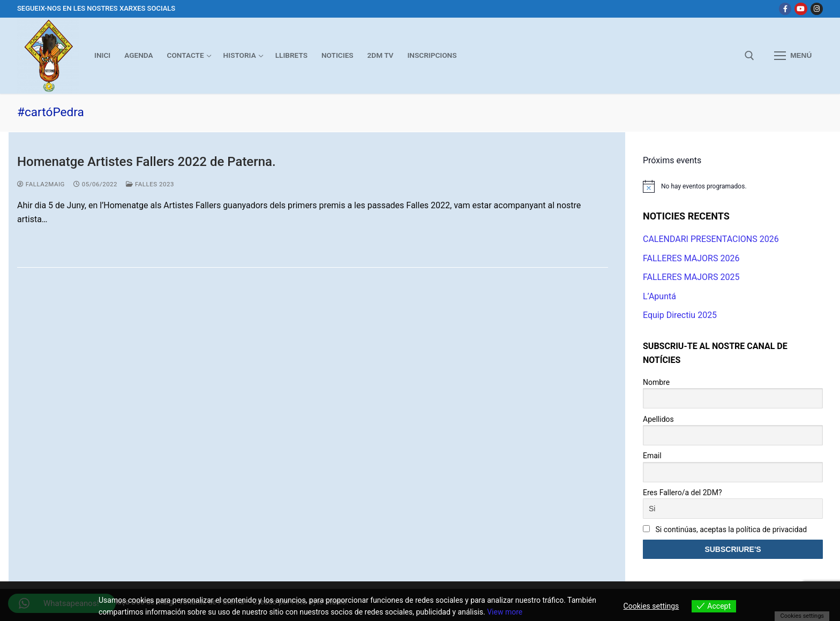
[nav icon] (793, 56)
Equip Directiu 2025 (680, 315)
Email (652, 456)
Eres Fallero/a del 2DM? (682, 493)
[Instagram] (817, 9)
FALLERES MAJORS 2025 (691, 277)
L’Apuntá (659, 296)
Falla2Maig (41, 184)
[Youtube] (801, 9)
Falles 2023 (150, 184)
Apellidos (658, 419)
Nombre (656, 382)
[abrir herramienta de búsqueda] (749, 56)
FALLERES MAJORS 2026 (691, 258)
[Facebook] (785, 9)
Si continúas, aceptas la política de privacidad (725, 529)
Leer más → (49, 242)
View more (505, 612)
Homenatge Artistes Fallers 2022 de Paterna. (147, 162)
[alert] (733, 186)
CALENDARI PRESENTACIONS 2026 (711, 239)
